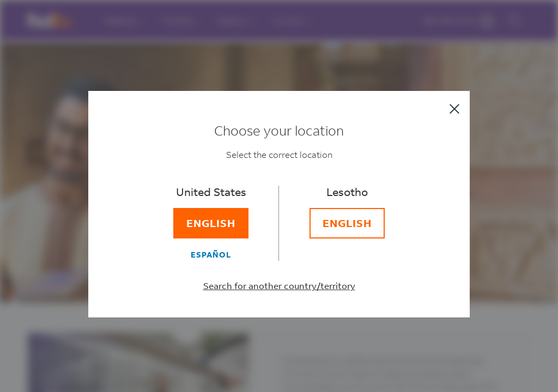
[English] (211, 224)
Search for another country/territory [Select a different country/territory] (279, 286)
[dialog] (279, 196)
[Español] (211, 255)
